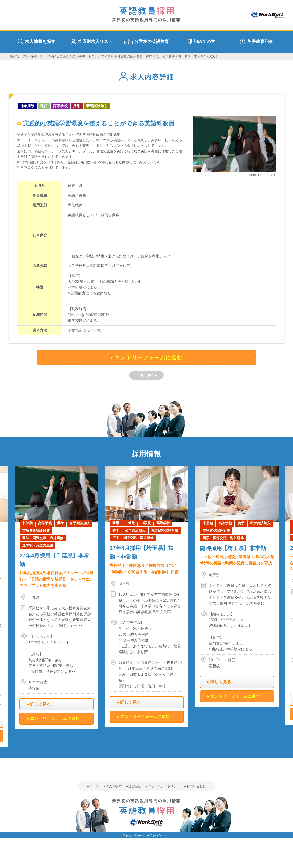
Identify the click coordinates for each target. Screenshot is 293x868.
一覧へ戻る (145, 375)
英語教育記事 (256, 42)
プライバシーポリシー (164, 786)
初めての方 (202, 42)
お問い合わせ (196, 786)
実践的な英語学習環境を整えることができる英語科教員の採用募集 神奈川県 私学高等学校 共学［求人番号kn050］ (133, 56)
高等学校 (60, 106)
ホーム (94, 786)
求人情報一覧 (33, 56)
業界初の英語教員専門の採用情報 (146, 14)
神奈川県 (27, 106)
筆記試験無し (97, 106)
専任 (44, 106)
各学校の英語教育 (147, 42)
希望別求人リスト (92, 42)
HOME (15, 56)
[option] (147, 597)
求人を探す (114, 786)
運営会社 (135, 786)
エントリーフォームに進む (149, 358)
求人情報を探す (37, 42)
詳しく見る (40, 704)
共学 (77, 106)
